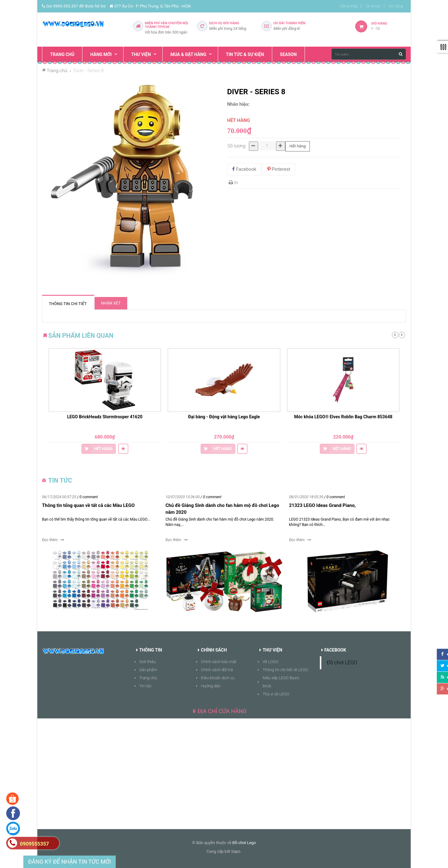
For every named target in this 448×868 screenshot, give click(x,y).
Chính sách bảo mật (219, 662)
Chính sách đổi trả (217, 670)
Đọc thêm (50, 540)
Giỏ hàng (396, 6)
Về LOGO (271, 662)
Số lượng (236, 146)
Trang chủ (148, 678)
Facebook (244, 169)
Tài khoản (373, 6)
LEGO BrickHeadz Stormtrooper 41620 (105, 417)
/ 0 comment (88, 497)
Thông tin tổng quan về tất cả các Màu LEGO (88, 505)
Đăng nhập (349, 6)
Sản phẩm (148, 670)
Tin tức (146, 686)
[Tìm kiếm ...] (369, 54)
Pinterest (279, 169)
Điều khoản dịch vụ (218, 678)
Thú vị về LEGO (276, 694)
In (233, 183)
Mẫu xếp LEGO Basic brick (281, 682)
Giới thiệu (148, 662)
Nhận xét (111, 303)
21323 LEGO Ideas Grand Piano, (322, 505)
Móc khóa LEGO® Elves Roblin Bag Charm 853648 (343, 417)
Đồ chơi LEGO (342, 663)
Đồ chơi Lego (244, 843)
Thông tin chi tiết (68, 304)
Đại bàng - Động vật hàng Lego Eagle (224, 417)
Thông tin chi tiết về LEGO (285, 670)
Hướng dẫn (211, 686)
